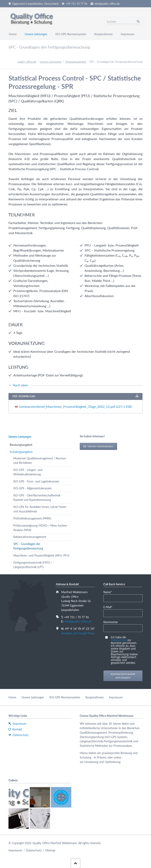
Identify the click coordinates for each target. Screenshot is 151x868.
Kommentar (111, 622)
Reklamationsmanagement (30, 537)
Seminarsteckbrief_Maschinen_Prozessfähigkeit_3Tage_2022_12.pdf (75, 406)
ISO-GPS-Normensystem (65, 697)
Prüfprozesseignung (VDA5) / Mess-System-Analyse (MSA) (41, 528)
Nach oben (20, 385)
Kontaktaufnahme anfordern (123, 676)
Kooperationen (95, 697)
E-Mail (110, 607)
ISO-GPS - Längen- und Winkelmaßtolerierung (28, 472)
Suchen (138, 22)
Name (110, 592)
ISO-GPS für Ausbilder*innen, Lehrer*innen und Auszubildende (40, 509)
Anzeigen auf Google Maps (78, 633)
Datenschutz (119, 640)
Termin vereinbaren (100, 446)
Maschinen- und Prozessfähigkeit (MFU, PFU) (41, 555)
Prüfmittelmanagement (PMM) (32, 518)
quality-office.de (27, 62)
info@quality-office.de (78, 621)
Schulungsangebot (76, 62)
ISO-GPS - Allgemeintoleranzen (33, 488)
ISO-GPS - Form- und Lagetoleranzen (36, 481)
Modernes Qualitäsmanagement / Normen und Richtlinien (40, 461)
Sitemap (50, 850)
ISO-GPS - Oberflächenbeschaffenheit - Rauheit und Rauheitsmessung (38, 498)
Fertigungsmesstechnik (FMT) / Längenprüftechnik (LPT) (33, 565)
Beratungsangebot (21, 445)
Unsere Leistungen (51, 62)
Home (12, 697)
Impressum (116, 697)
